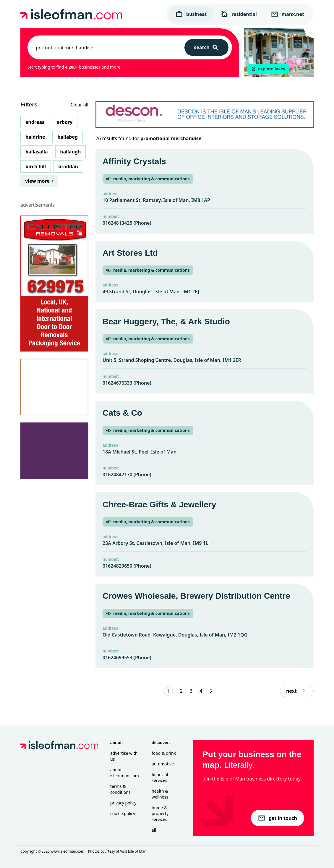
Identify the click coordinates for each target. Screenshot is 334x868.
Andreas (35, 122)
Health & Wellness (160, 794)
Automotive (163, 764)
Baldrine (35, 137)
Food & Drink (164, 753)
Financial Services (160, 777)
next (297, 691)
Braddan (68, 166)
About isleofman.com (125, 773)
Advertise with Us (124, 756)
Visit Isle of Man (133, 851)
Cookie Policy (123, 813)
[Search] (206, 47)
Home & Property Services (160, 813)
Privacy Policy (123, 803)
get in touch (278, 818)
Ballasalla (37, 152)
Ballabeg (68, 137)
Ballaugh (71, 152)
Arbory (65, 122)
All (154, 830)
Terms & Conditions (120, 789)
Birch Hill (36, 166)
